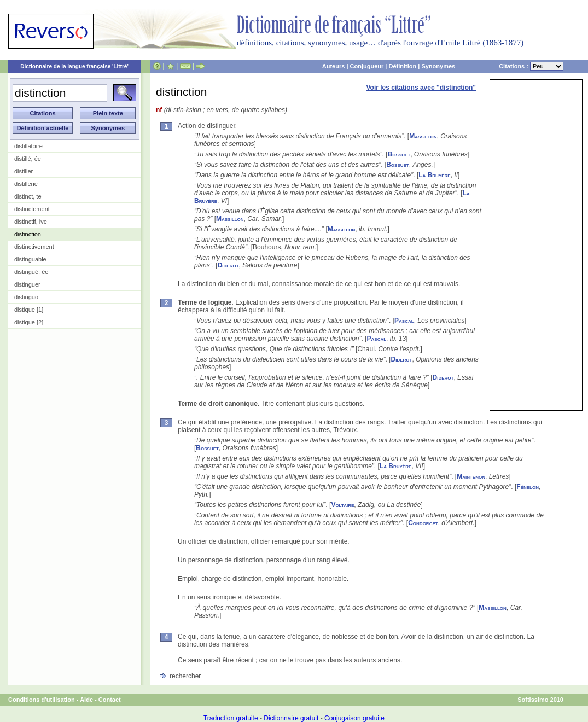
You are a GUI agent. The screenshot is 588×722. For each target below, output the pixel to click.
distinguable (30, 259)
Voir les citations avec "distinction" (421, 88)
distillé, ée (28, 159)
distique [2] (29, 322)
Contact (110, 700)
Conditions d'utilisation (42, 700)
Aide (86, 700)
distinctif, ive (31, 222)
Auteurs (334, 66)
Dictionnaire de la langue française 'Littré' (74, 66)
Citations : (531, 66)
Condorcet (423, 523)
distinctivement (34, 247)
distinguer (27, 284)
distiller (24, 171)
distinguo (26, 297)
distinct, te (28, 196)
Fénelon (528, 487)
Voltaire (342, 505)
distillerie (26, 184)
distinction (28, 234)
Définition (402, 66)
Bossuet (399, 154)
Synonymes (438, 66)
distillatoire (28, 146)
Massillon (423, 136)
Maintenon (471, 476)
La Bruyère (434, 175)
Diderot (228, 265)
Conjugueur (367, 66)
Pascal (404, 321)
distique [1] (29, 310)
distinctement (32, 209)
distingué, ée (31, 272)
